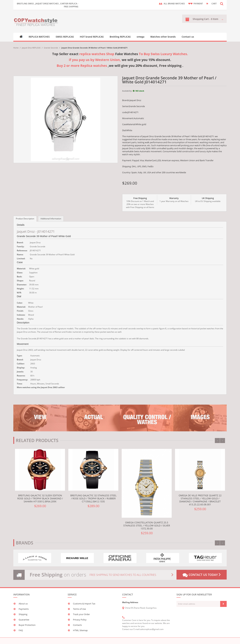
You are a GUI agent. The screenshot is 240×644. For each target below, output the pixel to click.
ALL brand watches (174, 4)
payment (198, 4)
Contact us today (202, 575)
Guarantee (24, 620)
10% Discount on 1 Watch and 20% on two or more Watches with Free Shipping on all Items (140, 203)
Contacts (77, 625)
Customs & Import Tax (84, 604)
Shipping (23, 614)
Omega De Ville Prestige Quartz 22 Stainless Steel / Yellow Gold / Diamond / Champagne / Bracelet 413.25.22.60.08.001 (200, 500)
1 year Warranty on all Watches (174, 200)
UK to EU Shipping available (208, 200)
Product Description (25, 219)
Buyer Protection (27, 625)
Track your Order (81, 614)
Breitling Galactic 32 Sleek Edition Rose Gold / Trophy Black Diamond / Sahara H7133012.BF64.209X (40, 498)
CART (214, 4)
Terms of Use (79, 609)
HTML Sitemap (80, 630)
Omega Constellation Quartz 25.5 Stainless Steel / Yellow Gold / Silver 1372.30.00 (147, 525)
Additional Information (51, 219)
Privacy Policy (80, 620)
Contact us (188, 37)
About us (23, 604)
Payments (24, 609)
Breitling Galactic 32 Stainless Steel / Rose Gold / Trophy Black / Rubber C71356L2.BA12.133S (93, 498)
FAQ (21, 630)
